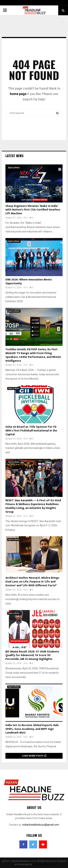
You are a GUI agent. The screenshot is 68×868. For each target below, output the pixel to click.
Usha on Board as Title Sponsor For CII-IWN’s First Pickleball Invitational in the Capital (31, 431)
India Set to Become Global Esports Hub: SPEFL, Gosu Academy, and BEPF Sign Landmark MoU (32, 729)
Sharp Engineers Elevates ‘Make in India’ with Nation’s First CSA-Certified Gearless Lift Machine (33, 210)
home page (18, 94)
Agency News (14, 168)
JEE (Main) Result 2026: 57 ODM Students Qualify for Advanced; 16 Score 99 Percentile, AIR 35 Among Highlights (32, 655)
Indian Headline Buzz (43, 864)
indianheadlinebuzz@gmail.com (41, 825)
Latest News (14, 156)
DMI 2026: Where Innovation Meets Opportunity (29, 282)
